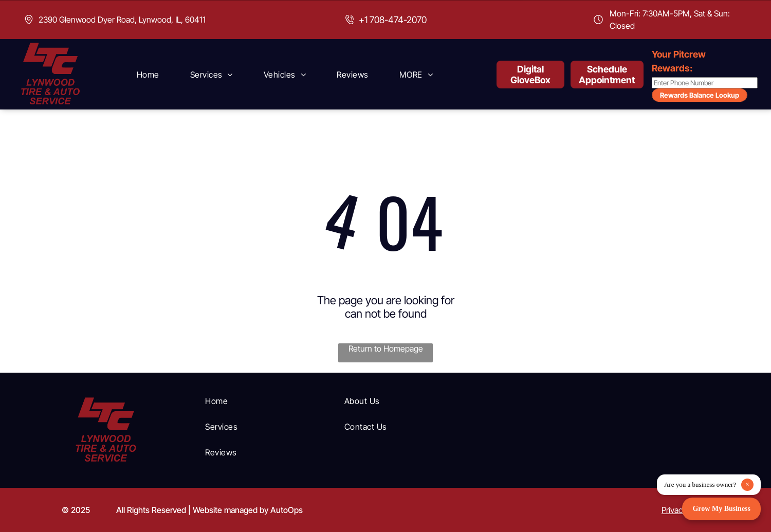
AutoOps (287, 510)
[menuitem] (148, 74)
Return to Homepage (386, 348)
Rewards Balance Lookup (700, 95)
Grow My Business (721, 509)
